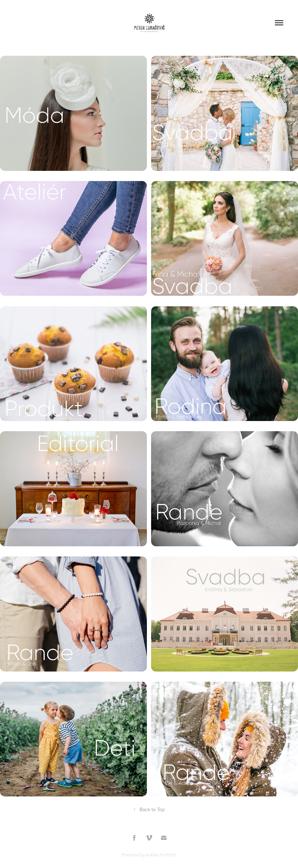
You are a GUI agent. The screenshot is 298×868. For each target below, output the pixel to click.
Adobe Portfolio (161, 855)
